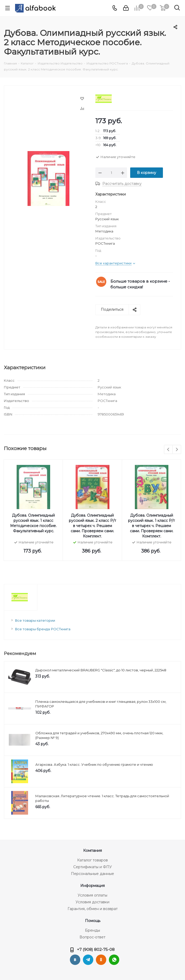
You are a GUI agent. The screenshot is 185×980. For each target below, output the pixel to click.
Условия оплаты (92, 895)
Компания (92, 851)
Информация (92, 886)
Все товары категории (35, 620)
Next (177, 450)
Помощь (93, 921)
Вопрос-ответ (92, 937)
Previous (169, 450)
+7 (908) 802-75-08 (96, 949)
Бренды (92, 930)
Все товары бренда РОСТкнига (43, 629)
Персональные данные (92, 874)
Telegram (88, 960)
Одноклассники (101, 960)
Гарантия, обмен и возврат (93, 909)
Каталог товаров (92, 860)
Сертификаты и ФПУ (93, 867)
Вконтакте (75, 960)
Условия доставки (92, 902)
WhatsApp (114, 960)
